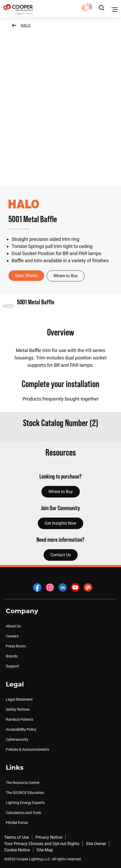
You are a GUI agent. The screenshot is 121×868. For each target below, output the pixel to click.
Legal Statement (19, 699)
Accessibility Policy (21, 729)
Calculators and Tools (24, 813)
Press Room (16, 646)
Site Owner (96, 844)
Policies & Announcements (27, 749)
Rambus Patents (20, 719)
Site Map (45, 850)
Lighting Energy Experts (25, 803)
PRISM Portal (17, 823)
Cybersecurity (17, 739)
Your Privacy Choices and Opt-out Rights (42, 844)
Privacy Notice (49, 837)
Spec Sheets (26, 275)
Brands (12, 656)
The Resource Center (23, 783)
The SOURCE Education (25, 793)
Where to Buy (66, 276)
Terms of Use (17, 837)
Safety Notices (18, 709)
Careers (12, 636)
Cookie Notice (17, 850)
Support (12, 666)
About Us (13, 626)
